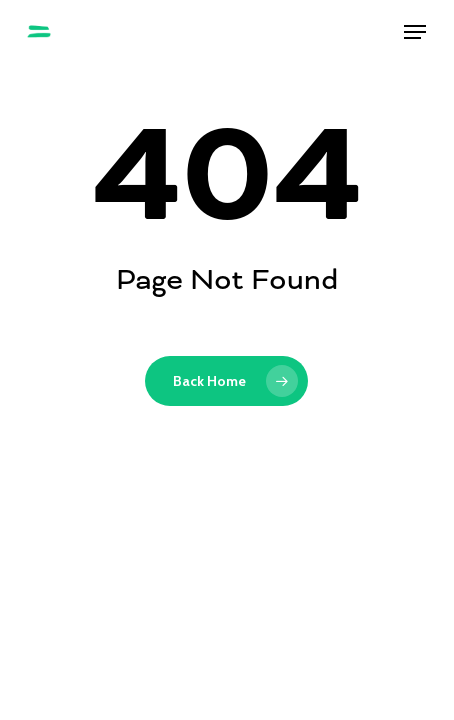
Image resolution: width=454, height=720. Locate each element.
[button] (415, 32)
